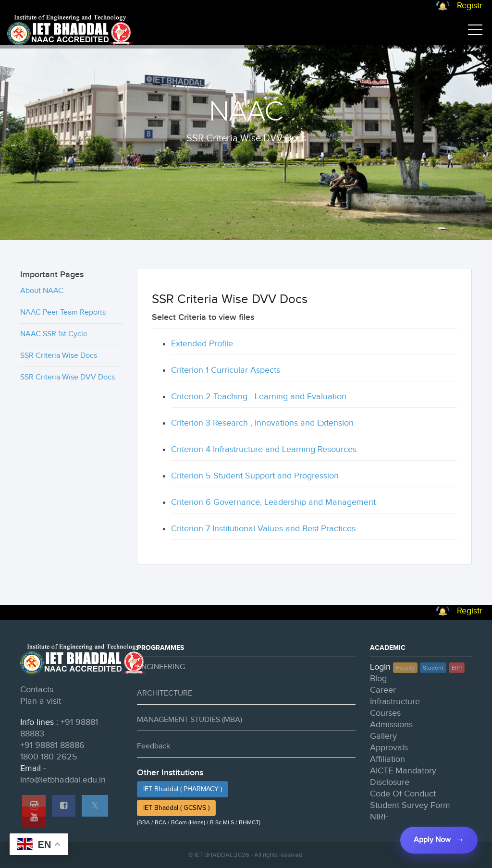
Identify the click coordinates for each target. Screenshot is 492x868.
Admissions (391, 725)
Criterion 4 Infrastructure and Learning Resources (264, 449)
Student (433, 668)
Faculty (405, 668)
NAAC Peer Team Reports (63, 312)
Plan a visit (41, 701)
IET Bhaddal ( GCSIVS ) (176, 808)
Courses (385, 713)
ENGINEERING (161, 667)
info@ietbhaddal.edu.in (63, 780)
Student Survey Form (410, 805)
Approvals (389, 748)
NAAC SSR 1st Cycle (54, 334)
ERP (457, 668)
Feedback (154, 746)
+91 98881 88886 (52, 745)
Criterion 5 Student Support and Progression (255, 476)
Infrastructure (395, 702)
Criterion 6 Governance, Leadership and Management (273, 502)
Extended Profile (202, 344)
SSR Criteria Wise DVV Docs (68, 377)
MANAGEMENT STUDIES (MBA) (190, 720)
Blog (378, 679)
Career (383, 690)
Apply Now (432, 840)
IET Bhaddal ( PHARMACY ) (183, 789)
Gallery (383, 736)
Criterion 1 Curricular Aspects (226, 370)
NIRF (379, 817)
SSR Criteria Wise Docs (59, 356)
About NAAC (42, 291)
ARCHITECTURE (165, 693)
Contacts (37, 690)
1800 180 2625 (49, 757)
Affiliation (387, 759)
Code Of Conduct (403, 794)
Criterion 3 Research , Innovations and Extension (262, 423)
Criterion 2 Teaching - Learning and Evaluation (259, 397)
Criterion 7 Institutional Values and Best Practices (263, 529)
